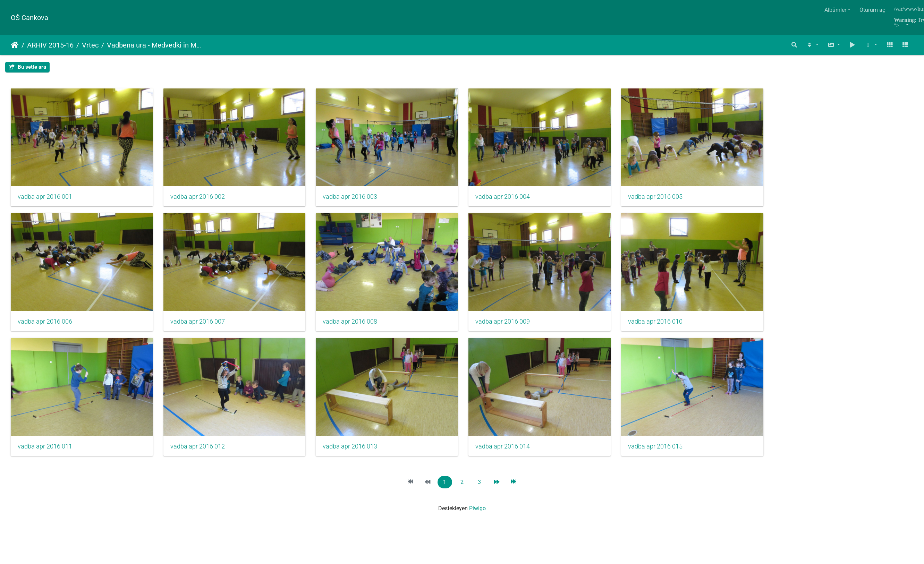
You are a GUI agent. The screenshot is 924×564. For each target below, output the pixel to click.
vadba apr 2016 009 (512, 326)
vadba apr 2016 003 (356, 199)
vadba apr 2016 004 (512, 199)
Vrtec (90, 45)
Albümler (835, 10)
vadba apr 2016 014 (512, 453)
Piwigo (477, 515)
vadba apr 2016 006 (45, 326)
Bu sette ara (27, 67)
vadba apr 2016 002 (201, 199)
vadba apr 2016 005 (667, 199)
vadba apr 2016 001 (45, 199)
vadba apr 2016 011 (45, 453)
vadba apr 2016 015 (667, 453)
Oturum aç (872, 10)
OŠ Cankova (29, 18)
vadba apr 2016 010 (667, 326)
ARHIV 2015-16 (50, 45)
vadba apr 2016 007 (201, 326)
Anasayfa (15, 45)
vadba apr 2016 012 (201, 453)
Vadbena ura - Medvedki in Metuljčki (155, 45)
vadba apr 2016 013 (356, 453)
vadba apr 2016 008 (356, 326)
